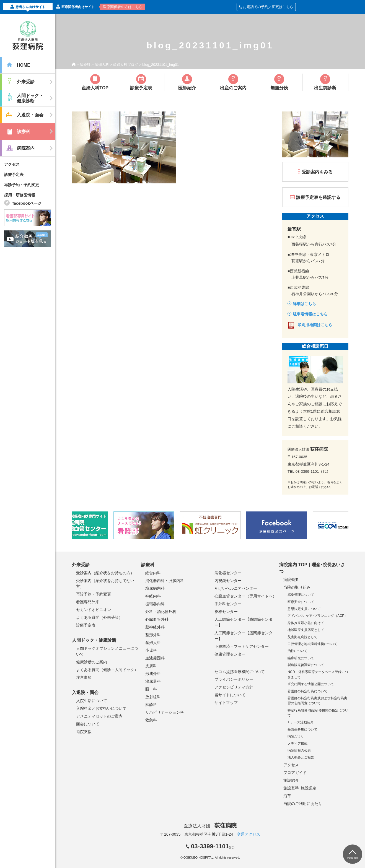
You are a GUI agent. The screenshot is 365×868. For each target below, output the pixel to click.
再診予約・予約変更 (22, 185)
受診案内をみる (317, 172)
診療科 (85, 65)
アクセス (12, 164)
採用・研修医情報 (20, 195)
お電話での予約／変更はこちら (266, 7)
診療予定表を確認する (318, 197)
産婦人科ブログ (125, 65)
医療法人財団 (210, 826)
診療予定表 (14, 175)
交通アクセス (248, 834)
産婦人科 (102, 65)
